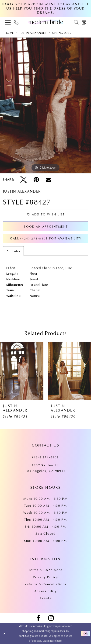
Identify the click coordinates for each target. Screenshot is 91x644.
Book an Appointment (46, 226)
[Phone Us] (16, 22)
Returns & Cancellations (46, 584)
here (59, 640)
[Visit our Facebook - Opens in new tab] (38, 618)
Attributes (13, 251)
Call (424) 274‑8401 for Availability (46, 238)
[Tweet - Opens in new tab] (23, 180)
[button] (8, 22)
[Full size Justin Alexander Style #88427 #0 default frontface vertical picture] (45, 105)
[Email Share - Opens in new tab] (49, 180)
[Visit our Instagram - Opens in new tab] (51, 618)
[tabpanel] (45, 105)
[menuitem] (8, 22)
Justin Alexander (33, 33)
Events (45, 598)
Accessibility (45, 591)
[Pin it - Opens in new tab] (36, 180)
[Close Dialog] (4, 633)
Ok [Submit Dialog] (86, 633)
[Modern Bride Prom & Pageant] (45, 22)
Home (9, 33)
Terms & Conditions (45, 570)
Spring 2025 (62, 33)
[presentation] (22, 371)
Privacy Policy (45, 577)
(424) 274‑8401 (45, 457)
